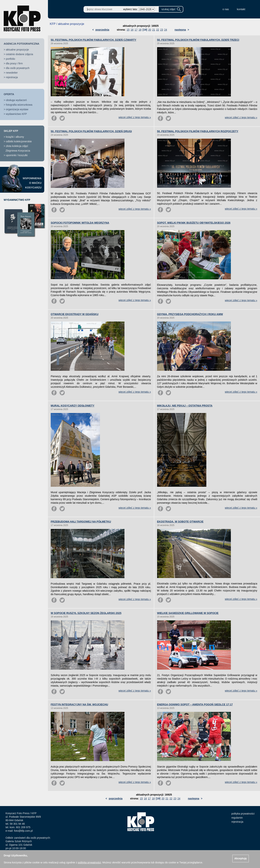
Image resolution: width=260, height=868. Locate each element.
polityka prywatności (243, 814)
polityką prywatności (89, 862)
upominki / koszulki (17, 155)
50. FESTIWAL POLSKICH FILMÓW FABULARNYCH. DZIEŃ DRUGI (91, 131)
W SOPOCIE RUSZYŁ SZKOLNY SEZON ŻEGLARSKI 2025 (86, 613)
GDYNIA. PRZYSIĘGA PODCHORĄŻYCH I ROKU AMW (190, 314)
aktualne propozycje (17, 50)
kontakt (241, 9)
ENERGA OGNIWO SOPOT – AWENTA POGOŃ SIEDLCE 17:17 (195, 704)
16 (132, 30)
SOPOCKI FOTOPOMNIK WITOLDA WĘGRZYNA (80, 223)
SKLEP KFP (11, 131)
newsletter (12, 73)
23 (162, 30)
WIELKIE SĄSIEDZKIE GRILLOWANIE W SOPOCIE (188, 613)
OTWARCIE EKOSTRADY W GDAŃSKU (75, 314)
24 (166, 30)
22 (158, 30)
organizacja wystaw (17, 109)
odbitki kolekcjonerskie (19, 141)
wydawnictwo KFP (16, 114)
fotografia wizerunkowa (19, 105)
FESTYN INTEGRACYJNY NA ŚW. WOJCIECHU (79, 704)
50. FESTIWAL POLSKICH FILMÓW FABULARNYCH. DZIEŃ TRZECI (198, 40)
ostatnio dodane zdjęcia (19, 54)
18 (140, 30)
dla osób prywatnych (18, 68)
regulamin (237, 818)
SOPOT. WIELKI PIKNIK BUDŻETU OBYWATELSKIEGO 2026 (194, 223)
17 (136, 30)
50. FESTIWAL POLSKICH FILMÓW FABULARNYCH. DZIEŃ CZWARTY (93, 40)
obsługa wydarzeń (16, 100)
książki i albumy (15, 137)
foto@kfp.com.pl (23, 831)
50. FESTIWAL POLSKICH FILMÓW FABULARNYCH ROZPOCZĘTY (198, 131)
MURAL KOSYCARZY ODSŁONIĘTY (73, 406)
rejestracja (12, 77)
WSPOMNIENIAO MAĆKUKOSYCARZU (32, 183)
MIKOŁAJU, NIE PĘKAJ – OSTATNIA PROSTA (185, 406)
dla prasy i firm (14, 63)
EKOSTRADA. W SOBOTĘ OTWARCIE (180, 522)
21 (154, 30)
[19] (145, 30)
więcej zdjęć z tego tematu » (135, 117)
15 (128, 30)
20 (150, 30)
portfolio (11, 59)
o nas (226, 9)
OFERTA (9, 94)
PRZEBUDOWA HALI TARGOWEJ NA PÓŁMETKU (81, 522)
